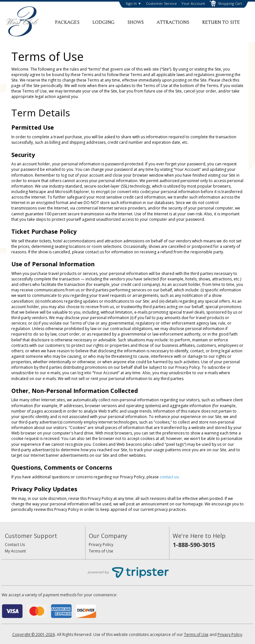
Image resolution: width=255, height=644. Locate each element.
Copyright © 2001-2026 (34, 634)
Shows (135, 22)
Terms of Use (101, 551)
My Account (15, 551)
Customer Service (161, 4)
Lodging (103, 22)
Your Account (193, 4)
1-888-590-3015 (194, 545)
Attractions (173, 22)
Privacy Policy (101, 545)
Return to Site (221, 22)
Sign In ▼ (133, 4)
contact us (169, 477)
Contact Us (15, 545)
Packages (67, 22)
